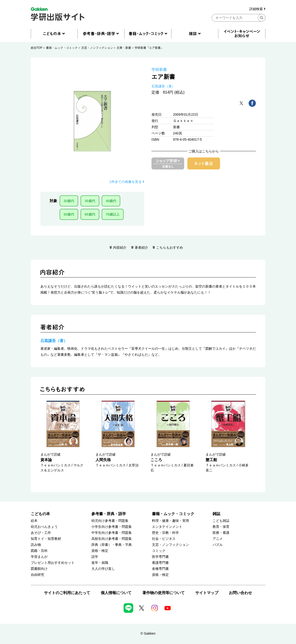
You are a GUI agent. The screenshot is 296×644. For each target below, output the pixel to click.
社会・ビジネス (164, 539)
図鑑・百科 (39, 551)
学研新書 (159, 69)
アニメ (218, 539)
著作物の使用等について (164, 593)
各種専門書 (160, 569)
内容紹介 (120, 247)
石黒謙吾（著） (163, 86)
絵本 (34, 521)
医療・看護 (221, 533)
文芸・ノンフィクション (97, 48)
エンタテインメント (167, 527)
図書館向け (39, 569)
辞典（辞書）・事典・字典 (112, 545)
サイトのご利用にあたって (67, 593)
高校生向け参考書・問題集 (112, 539)
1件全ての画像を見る (127, 182)
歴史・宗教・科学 (165, 533)
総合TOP (37, 48)
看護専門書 (160, 563)
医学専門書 (160, 557)
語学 (95, 557)
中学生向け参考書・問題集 (112, 533)
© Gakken (148, 633)
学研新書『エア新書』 (149, 48)
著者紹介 (141, 247)
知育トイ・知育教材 (46, 539)
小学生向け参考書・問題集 (112, 527)
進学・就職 (100, 563)
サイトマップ (207, 593)
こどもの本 (40, 514)
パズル (218, 545)
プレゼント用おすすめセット (53, 563)
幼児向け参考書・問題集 (110, 521)
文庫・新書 (124, 48)
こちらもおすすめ (170, 247)
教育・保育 (221, 527)
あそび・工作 (41, 533)
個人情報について (116, 593)
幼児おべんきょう (44, 527)
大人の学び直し (103, 569)
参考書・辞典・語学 (109, 514)
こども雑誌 (221, 521)
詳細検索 (257, 9)
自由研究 (38, 575)
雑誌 (216, 514)
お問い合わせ (240, 593)
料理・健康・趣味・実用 (170, 521)
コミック (159, 551)
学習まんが (39, 557)
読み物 (36, 545)
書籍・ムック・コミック (62, 48)
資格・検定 (100, 551)
